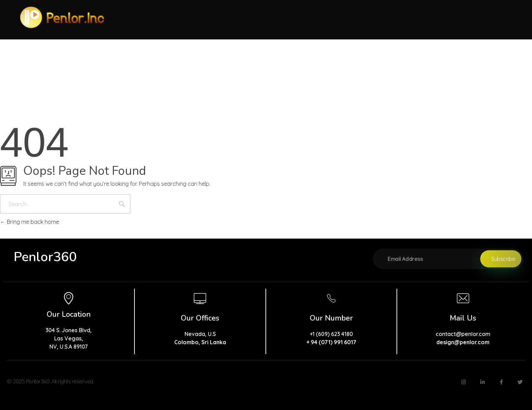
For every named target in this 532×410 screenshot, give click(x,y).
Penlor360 (45, 257)
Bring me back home (29, 222)
